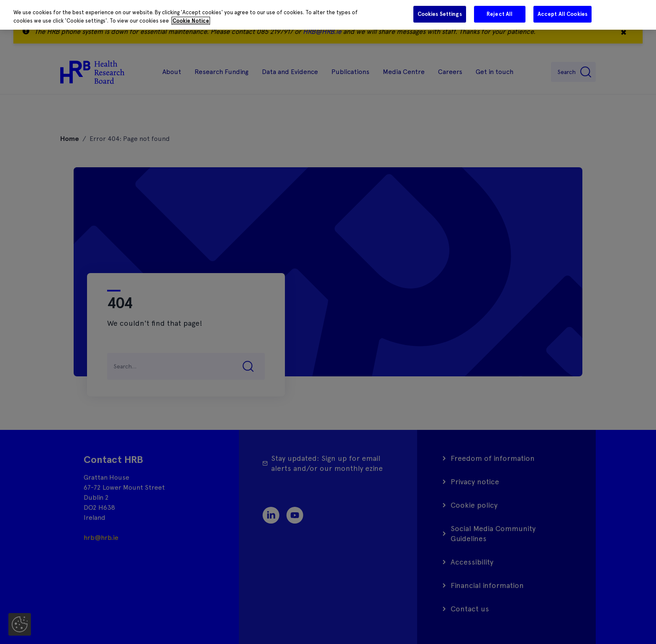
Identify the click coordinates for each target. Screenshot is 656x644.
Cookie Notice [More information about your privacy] (191, 21)
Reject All (500, 14)
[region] (328, 15)
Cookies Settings (440, 14)
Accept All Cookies (562, 14)
